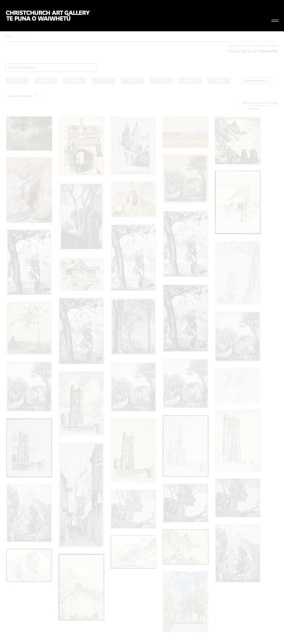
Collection (24, 37)
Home (9, 37)
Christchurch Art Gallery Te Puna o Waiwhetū (48, 16)
